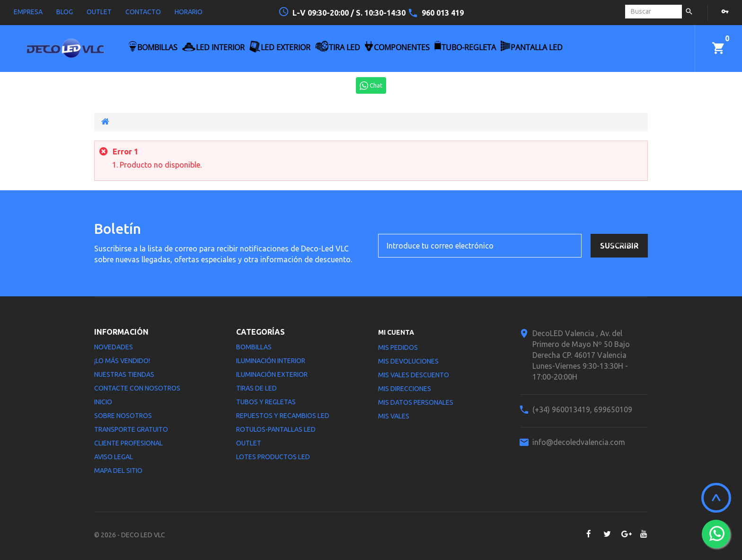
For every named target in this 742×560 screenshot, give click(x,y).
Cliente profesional (128, 443)
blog (65, 12)
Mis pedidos (398, 347)
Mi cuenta (396, 332)
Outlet (249, 443)
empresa (28, 12)
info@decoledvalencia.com (579, 442)
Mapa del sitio (118, 471)
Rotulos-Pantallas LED (276, 429)
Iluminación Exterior (272, 374)
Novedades (114, 347)
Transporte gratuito (131, 429)
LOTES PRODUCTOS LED (273, 457)
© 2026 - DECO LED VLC (130, 535)
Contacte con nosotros (137, 388)
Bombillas (254, 347)
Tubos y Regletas (266, 402)
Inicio (103, 402)
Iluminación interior (271, 361)
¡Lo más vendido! (122, 361)
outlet (99, 12)
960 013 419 (443, 13)
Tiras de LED (256, 388)
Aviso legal (114, 457)
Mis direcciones (405, 389)
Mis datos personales (416, 402)
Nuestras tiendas (124, 374)
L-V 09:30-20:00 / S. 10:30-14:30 (350, 13)
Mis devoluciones (408, 361)
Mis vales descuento (414, 375)
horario (189, 12)
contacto (143, 12)
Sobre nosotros (123, 416)
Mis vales (394, 416)
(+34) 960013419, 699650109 (582, 409)
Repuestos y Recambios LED (283, 416)
